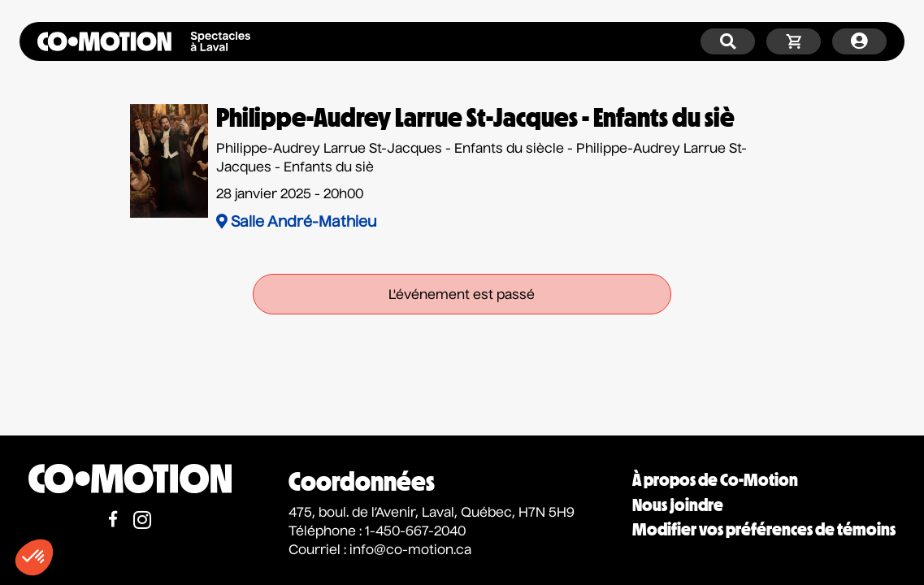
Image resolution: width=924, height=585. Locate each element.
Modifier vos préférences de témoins (764, 529)
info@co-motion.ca (410, 551)
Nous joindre (678, 505)
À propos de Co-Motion (715, 480)
